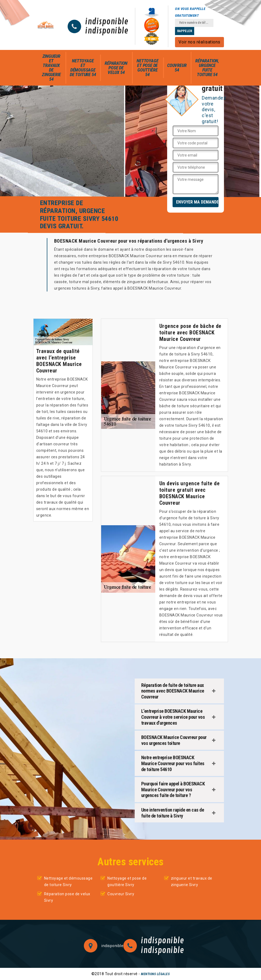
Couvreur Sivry (121, 894)
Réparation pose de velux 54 (116, 68)
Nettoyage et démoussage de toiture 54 (83, 68)
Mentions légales (155, 974)
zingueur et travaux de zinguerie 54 (51, 68)
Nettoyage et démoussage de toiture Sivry (68, 881)
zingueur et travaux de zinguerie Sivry (192, 881)
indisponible (107, 22)
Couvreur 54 (177, 68)
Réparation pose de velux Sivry (67, 897)
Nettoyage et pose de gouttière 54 (147, 68)
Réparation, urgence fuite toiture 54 (207, 68)
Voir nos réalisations (199, 42)
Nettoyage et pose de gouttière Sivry (127, 881)
